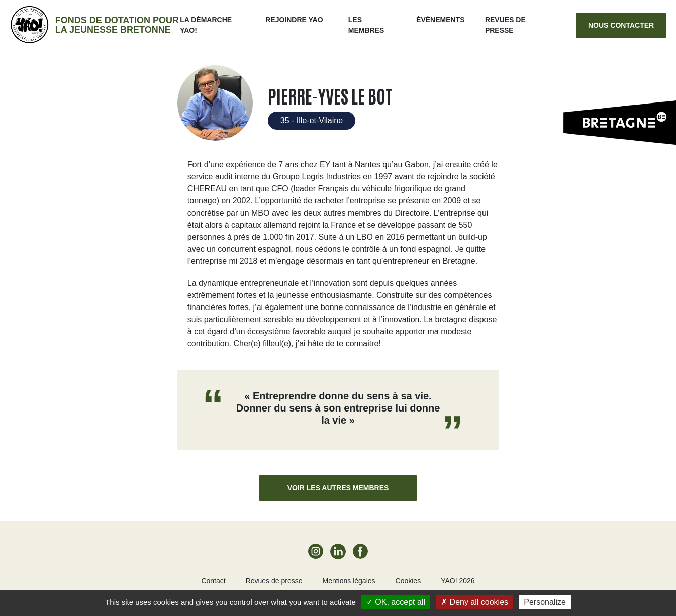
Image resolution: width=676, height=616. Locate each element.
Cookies (408, 581)
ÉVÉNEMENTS (440, 20)
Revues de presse (274, 581)
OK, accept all (396, 602)
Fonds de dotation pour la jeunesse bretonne (117, 25)
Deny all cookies (474, 602)
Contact (213, 581)
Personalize (545, 602)
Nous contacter (621, 25)
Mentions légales (349, 581)
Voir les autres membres (338, 488)
